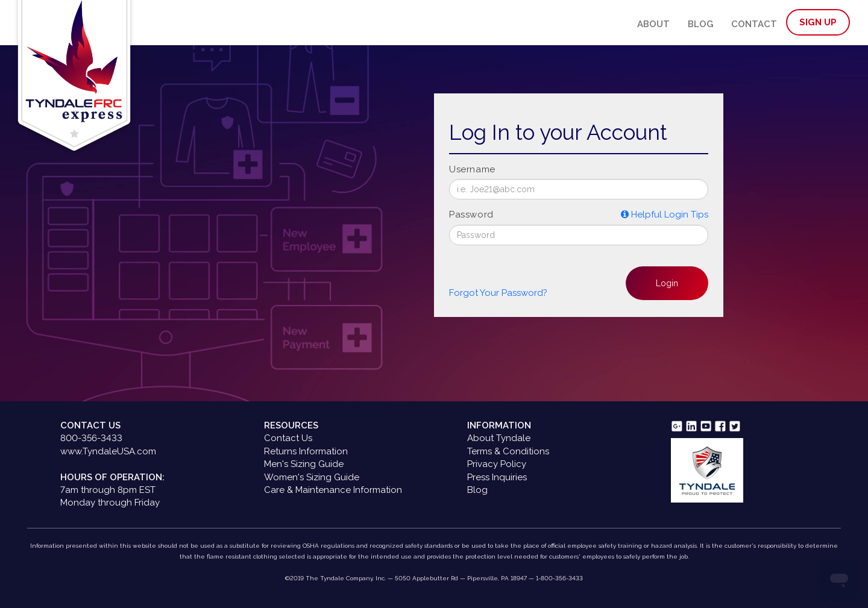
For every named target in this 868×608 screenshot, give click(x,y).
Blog (700, 24)
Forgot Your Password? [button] (498, 293)
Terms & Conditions (508, 451)
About (653, 24)
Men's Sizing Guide (304, 464)
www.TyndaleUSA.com (108, 451)
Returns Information (306, 451)
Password (471, 215)
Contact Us (288, 438)
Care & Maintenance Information (333, 490)
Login (667, 283)
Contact (754, 24)
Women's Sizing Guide (312, 477)
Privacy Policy (497, 464)
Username (472, 169)
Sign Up (818, 22)
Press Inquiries (497, 477)
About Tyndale (499, 438)
